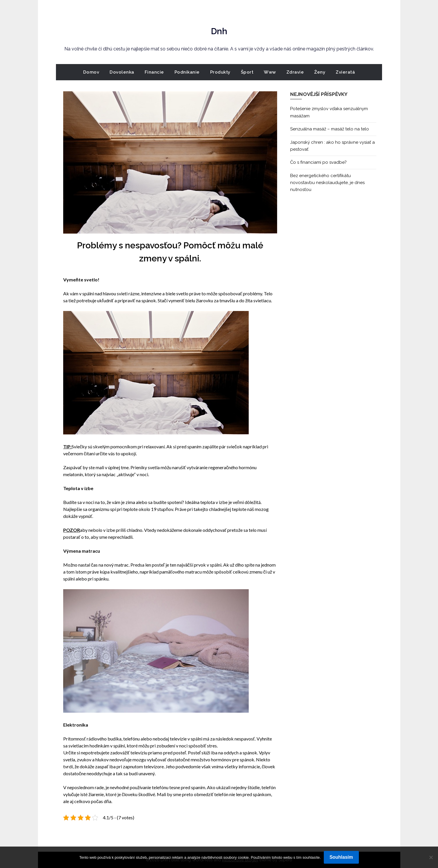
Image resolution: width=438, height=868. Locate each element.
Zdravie (295, 72)
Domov (91, 72)
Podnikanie (187, 72)
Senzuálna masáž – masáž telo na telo (330, 129)
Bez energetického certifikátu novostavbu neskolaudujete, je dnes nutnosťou (327, 183)
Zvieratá (345, 72)
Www (270, 72)
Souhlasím (341, 857)
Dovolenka (122, 72)
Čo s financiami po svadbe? (318, 162)
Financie (154, 72)
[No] (431, 857)
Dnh (219, 29)
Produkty (220, 72)
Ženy (320, 72)
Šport (247, 72)
